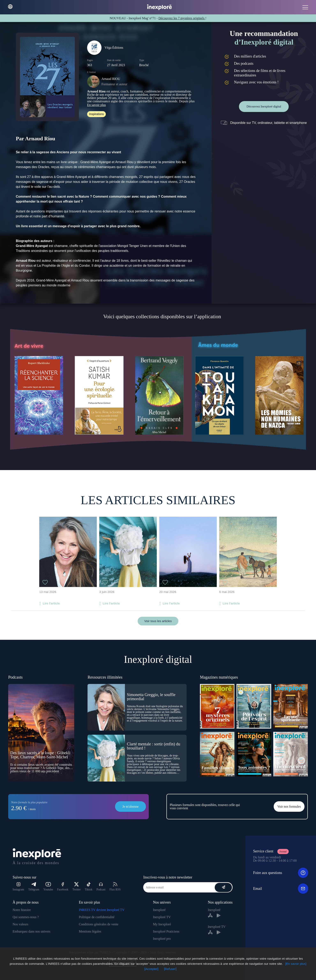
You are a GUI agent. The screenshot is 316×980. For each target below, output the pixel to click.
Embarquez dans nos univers (32, 931)
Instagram (18, 887)
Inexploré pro (162, 939)
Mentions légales (90, 931)
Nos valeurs (21, 924)
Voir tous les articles (158, 621)
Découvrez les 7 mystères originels (182, 18)
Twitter (76, 887)
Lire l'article (51, 603)
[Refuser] (170, 969)
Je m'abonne (131, 806)
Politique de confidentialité (97, 917)
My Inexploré (162, 924)
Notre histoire (22, 910)
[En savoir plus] (296, 964)
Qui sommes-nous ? (26, 917)
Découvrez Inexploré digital (264, 106)
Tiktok (89, 887)
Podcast (101, 887)
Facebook (63, 887)
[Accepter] (151, 969)
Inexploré (159, 910)
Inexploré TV (162, 917)
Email (281, 889)
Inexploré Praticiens (166, 931)
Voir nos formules (289, 806)
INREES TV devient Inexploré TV (102, 910)
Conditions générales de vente (99, 924)
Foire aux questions (281, 873)
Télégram (34, 887)
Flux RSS (115, 887)
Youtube (48, 887)
